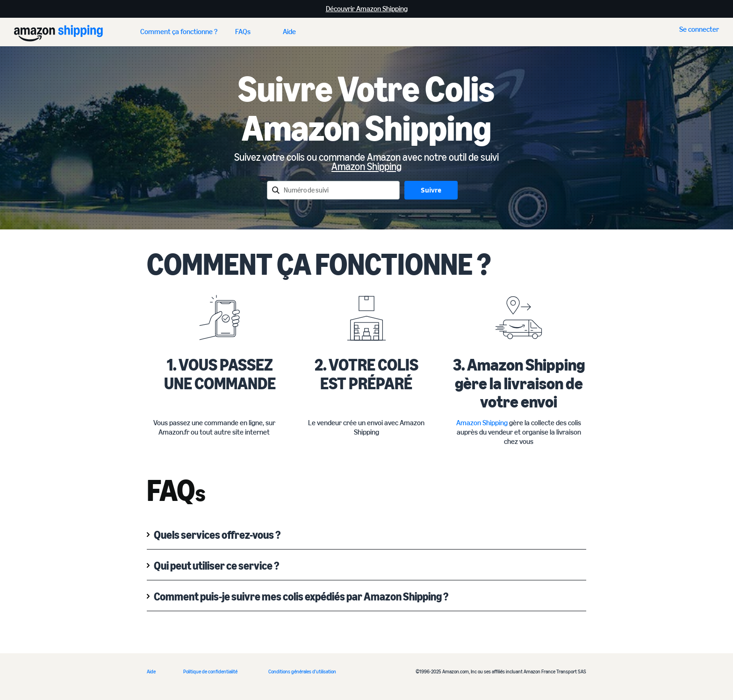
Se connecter (699, 29)
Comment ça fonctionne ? (179, 32)
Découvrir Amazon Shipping (367, 9)
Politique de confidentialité (210, 672)
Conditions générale (289, 672)
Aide (289, 32)
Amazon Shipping (366, 167)
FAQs (243, 32)
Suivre (431, 190)
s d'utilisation (323, 672)
